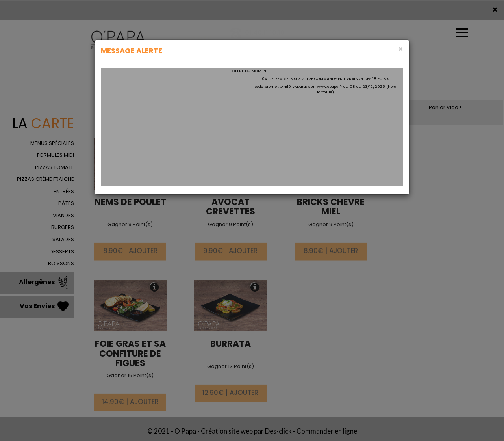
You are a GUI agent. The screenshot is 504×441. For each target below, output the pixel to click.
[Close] (401, 49)
